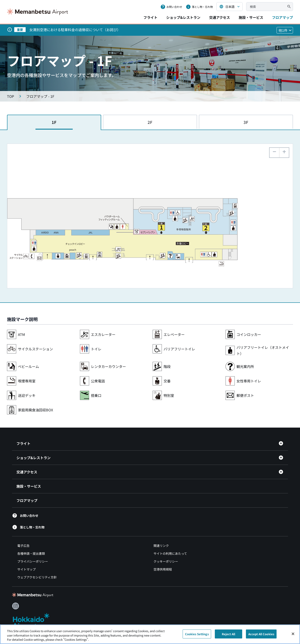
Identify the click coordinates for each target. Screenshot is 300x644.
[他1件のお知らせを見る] (285, 30)
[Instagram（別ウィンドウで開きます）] (16, 606)
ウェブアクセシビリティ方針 (37, 577)
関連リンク (161, 546)
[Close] (293, 636)
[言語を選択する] (229, 7)
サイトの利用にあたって (170, 553)
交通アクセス (220, 17)
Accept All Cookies (261, 636)
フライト (150, 17)
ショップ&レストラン (183, 17)
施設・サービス (251, 17)
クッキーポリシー (166, 561)
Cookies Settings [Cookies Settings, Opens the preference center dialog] (197, 636)
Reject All (229, 636)
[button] (284, 153)
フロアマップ (282, 17)
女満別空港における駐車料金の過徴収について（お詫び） (75, 30)
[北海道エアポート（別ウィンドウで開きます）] (35, 621)
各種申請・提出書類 (31, 553)
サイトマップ (26, 569)
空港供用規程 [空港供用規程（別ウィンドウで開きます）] (163, 569)
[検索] (289, 7)
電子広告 (23, 546)
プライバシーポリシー (33, 561)
